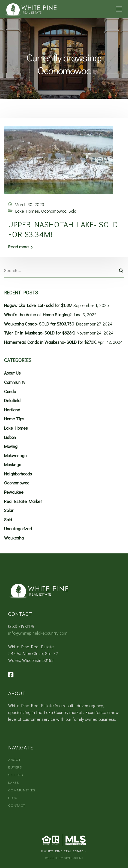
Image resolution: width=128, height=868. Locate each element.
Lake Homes (27, 211)
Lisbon (10, 437)
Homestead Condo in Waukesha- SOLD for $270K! (50, 342)
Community (15, 382)
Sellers (16, 775)
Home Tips (14, 419)
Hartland (12, 410)
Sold (72, 211)
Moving (11, 446)
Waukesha (14, 538)
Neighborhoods (18, 474)
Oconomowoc (54, 211)
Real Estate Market (23, 501)
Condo (10, 391)
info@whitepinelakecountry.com (38, 633)
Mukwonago (15, 455)
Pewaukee (14, 492)
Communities (22, 790)
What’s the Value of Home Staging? (38, 314)
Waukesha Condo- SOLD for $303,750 (39, 324)
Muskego (13, 464)
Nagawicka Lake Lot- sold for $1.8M (38, 305)
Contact (17, 805)
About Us (12, 373)
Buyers (15, 767)
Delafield (12, 400)
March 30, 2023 (29, 204)
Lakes (14, 782)
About (14, 759)
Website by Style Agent (64, 858)
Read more (18, 247)
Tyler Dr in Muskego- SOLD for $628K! (39, 333)
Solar (9, 510)
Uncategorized (18, 528)
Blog (13, 798)
